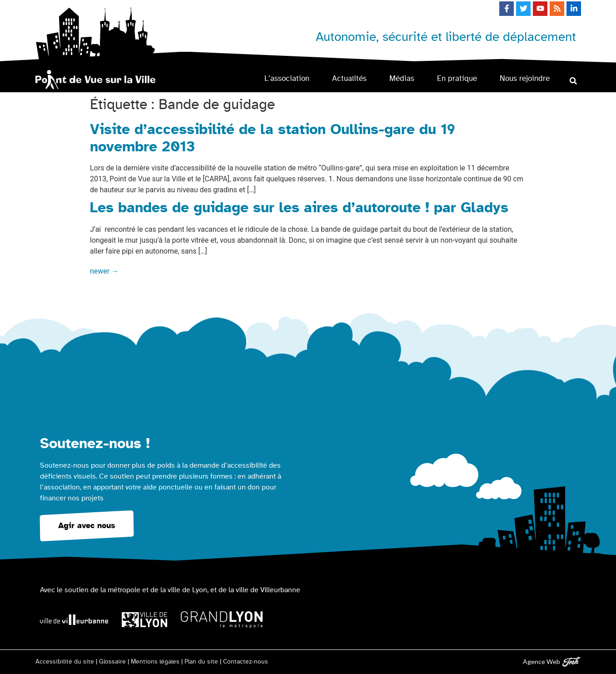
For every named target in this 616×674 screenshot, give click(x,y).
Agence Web (541, 662)
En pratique (457, 78)
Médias (402, 78)
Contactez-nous (246, 662)
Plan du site (201, 662)
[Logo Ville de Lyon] (144, 620)
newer (104, 271)
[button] (573, 81)
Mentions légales (155, 662)
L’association (287, 78)
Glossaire (112, 662)
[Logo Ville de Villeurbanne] (74, 620)
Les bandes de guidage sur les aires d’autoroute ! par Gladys (299, 208)
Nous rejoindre (525, 78)
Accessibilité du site (65, 662)
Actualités (349, 78)
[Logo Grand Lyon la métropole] (222, 620)
